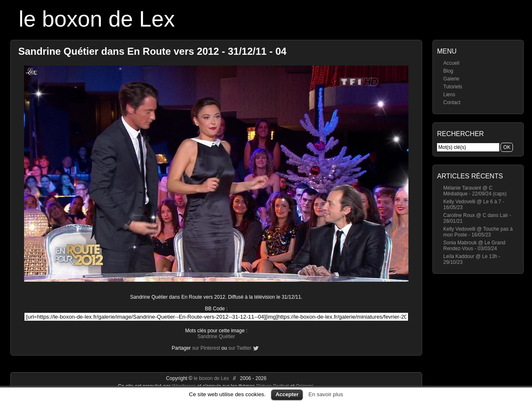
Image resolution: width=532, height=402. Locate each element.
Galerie (451, 79)
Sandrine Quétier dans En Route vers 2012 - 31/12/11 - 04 (152, 51)
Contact (452, 102)
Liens (449, 95)
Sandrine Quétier (216, 336)
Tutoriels (453, 87)
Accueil (451, 63)
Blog (448, 71)
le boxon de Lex (97, 19)
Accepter (287, 394)
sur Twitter (240, 348)
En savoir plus (326, 394)
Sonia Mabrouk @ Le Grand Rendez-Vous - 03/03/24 (474, 246)
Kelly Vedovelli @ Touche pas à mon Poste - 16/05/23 (478, 232)
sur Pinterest (206, 348)
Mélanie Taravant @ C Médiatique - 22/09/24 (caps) (475, 191)
